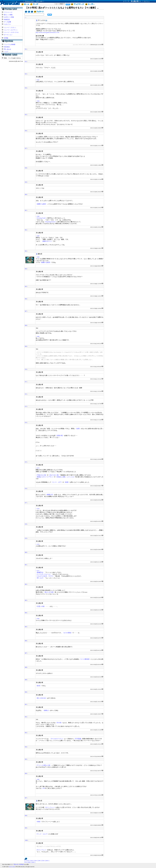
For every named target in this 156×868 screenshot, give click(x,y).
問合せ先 (16, 864)
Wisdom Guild (29, 1)
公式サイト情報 (9, 17)
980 (26, 552)
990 (26, 692)
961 (26, 210)
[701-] (26, 862)
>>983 (38, 619)
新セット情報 (8, 15)
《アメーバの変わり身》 (43, 765)
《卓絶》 (39, 822)
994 (26, 747)
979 (26, 538)
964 (26, 269)
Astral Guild (12, 867)
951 (26, 49)
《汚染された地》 (41, 475)
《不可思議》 (78, 739)
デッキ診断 (8, 22)
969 (26, 346)
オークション (8, 35)
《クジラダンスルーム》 (43, 574)
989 (26, 680)
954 (26, 88)
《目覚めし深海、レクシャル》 (65, 477)
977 (26, 503)
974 (26, 423)
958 (26, 168)
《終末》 (39, 686)
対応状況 (7, 47)
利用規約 (22, 864)
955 (26, 115)
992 (26, 717)
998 (26, 816)
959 (26, 182)
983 (26, 600)
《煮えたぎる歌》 (49, 592)
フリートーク (8, 12)
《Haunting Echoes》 (50, 222)
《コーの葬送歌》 (85, 659)
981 (26, 565)
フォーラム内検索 (10, 45)
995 (26, 759)
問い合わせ (8, 49)
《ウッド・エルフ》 (42, 834)
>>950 (38, 101)
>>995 (38, 779)
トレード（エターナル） (12, 32)
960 (26, 195)
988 (26, 667)
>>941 (38, 80)
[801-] (30, 862)
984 (26, 613)
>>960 (38, 216)
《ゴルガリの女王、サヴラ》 (45, 576)
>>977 (38, 571)
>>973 (38, 468)
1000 (26, 840)
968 (26, 325)
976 (26, 489)
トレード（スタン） (10, 28)
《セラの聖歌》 (67, 633)
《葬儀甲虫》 (40, 572)
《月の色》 (59, 723)
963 (26, 251)
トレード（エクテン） (11, 30)
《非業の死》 (60, 436)
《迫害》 (78, 429)
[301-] (36, 861)
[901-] (34, 862)
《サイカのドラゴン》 (57, 739)
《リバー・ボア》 (57, 482)
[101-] (28, 861)
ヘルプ (6, 52)
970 (26, 369)
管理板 (6, 38)
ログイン (147, 1)
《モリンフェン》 (50, 807)
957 (26, 148)
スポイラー (8, 24)
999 (26, 828)
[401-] (40, 861)
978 (26, 524)
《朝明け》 (46, 711)
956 (26, 131)
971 (26, 382)
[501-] (44, 861)
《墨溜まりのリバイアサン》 (45, 477)
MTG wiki (39, 1)
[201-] (32, 861)
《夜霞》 (67, 482)
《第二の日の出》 (41, 698)
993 (26, 733)
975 (26, 462)
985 (26, 627)
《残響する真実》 (41, 204)
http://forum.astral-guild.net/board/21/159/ (48, 32)
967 (26, 311)
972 (26, 394)
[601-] (47, 861)
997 (26, 798)
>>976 (38, 509)
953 (26, 74)
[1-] (25, 861)
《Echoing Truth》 (41, 218)
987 (26, 653)
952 (26, 62)
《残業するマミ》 (47, 241)
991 (26, 704)
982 (26, 584)
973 (26, 406)
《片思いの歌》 (41, 606)
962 (26, 230)
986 (26, 641)
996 (26, 773)
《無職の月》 (50, 495)
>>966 (38, 336)
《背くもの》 (40, 578)
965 (26, 286)
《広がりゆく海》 (54, 475)
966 (26, 299)
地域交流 (7, 20)
